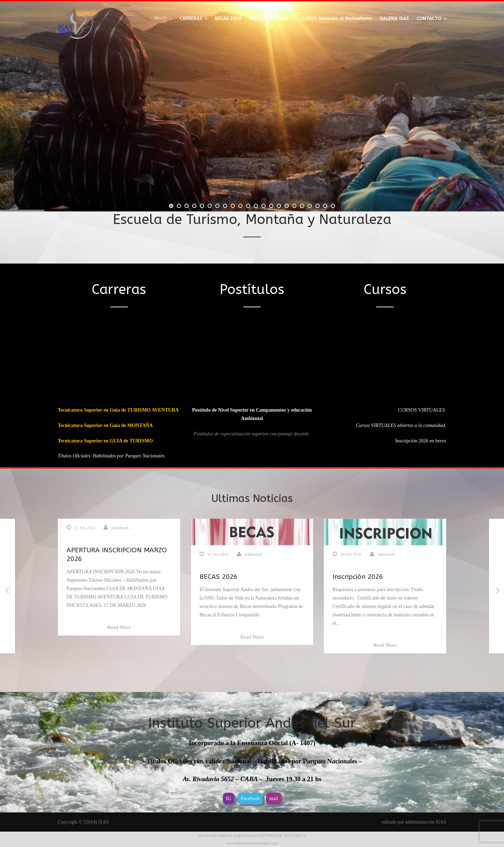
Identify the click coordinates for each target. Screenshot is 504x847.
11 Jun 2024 (85, 528)
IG (229, 799)
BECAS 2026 (228, 18)
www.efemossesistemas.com (252, 843)
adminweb (120, 528)
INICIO (161, 18)
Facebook (250, 799)
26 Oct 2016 (351, 554)
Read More (119, 627)
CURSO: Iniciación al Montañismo (337, 18)
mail (274, 799)
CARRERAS (191, 18)
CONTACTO (429, 18)
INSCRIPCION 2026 (269, 18)
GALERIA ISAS (394, 18)
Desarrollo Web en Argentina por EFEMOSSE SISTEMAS (252, 835)
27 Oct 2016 (218, 554)
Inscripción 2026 (358, 577)
